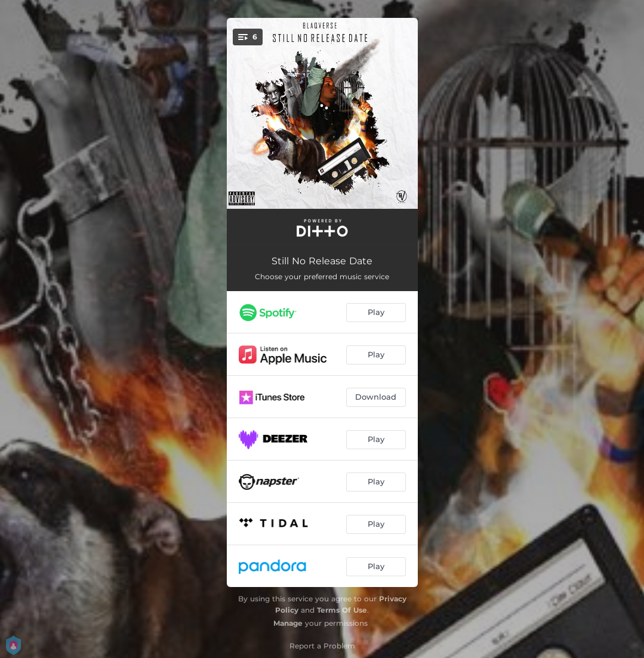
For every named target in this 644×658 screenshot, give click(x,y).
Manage (288, 623)
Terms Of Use (342, 610)
